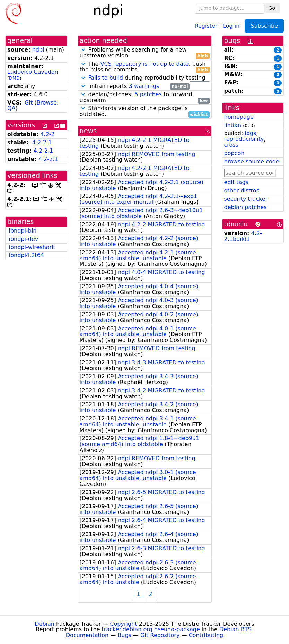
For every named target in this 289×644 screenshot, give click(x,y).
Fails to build (106, 78)
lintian (233, 125)
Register (206, 25)
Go (272, 8)
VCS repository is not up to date (144, 64)
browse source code (252, 161)
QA (11, 108)
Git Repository (160, 635)
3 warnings (144, 86)
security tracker (246, 199)
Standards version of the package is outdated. (145, 111)
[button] (83, 50)
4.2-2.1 (42, 142)
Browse (47, 103)
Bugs (124, 635)
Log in (231, 25)
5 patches (148, 94)
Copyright (123, 624)
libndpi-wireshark (31, 247)
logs (250, 133)
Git (29, 103)
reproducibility (244, 139)
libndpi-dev (23, 239)
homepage (239, 117)
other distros (242, 191)
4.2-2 (47, 134)
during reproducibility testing (145, 78)
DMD (14, 78)
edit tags (236, 182)
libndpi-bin (22, 231)
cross (231, 145)
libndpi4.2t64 (26, 255)
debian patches (246, 207)
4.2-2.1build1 (243, 236)
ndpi (38, 50)
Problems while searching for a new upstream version (145, 53)
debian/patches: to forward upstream (145, 98)
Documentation (87, 635)
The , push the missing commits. (145, 67)
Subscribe (264, 26)
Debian (45, 624)
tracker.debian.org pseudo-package (151, 629)
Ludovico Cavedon (33, 72)
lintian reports (135, 86)
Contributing (206, 635)
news (88, 131)
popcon (234, 153)
